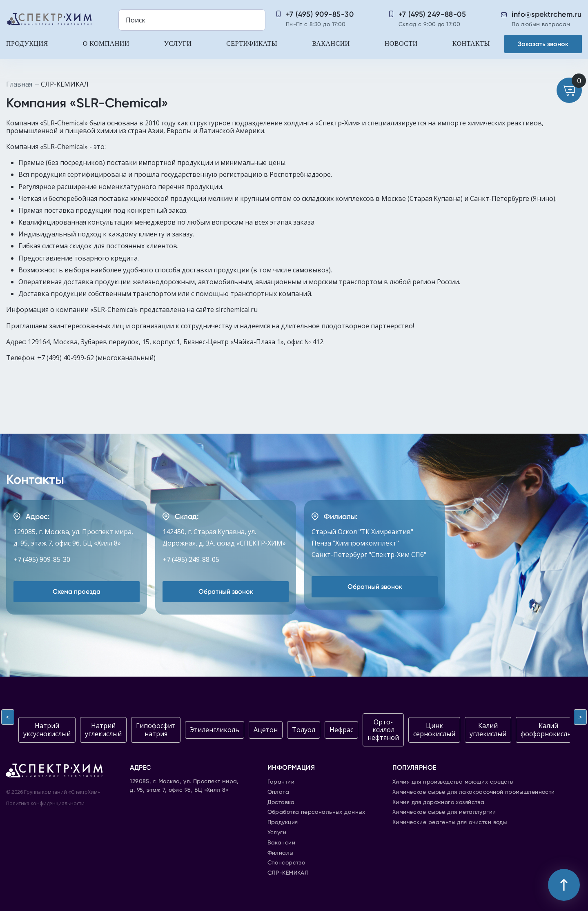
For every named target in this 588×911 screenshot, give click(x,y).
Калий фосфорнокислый (548, 729)
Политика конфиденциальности (45, 803)
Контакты (471, 43)
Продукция (27, 43)
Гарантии (281, 782)
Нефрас (341, 730)
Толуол (304, 730)
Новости (401, 43)
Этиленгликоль (215, 730)
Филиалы (281, 853)
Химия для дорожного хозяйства (438, 802)
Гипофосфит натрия (156, 729)
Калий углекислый (488, 729)
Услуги (178, 43)
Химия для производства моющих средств (453, 782)
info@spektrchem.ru (547, 14)
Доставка (281, 802)
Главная (19, 84)
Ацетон (266, 730)
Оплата (278, 792)
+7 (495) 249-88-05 (432, 14)
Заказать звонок (543, 44)
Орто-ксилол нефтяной (383, 730)
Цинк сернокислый (434, 729)
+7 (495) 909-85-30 (320, 14)
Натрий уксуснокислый (47, 729)
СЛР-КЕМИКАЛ (288, 873)
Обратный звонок (226, 591)
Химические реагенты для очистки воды (450, 822)
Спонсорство (286, 863)
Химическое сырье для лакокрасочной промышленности (474, 792)
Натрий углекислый (103, 729)
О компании (106, 43)
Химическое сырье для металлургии (444, 812)
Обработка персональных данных (316, 812)
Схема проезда (77, 591)
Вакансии (331, 43)
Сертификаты (252, 43)
